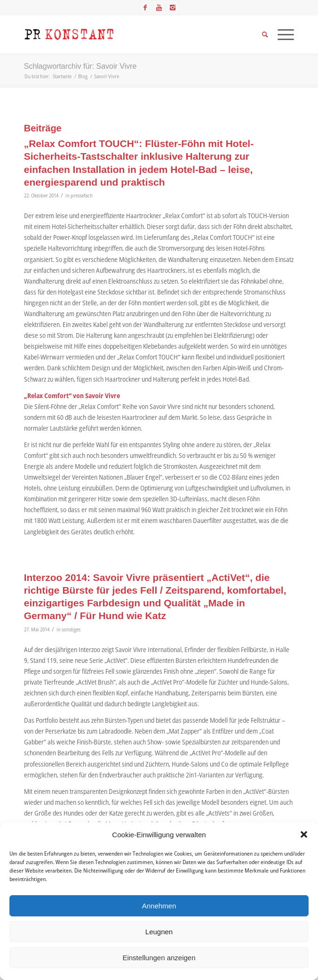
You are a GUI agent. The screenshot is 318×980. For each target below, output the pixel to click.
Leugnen (159, 932)
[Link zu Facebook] (145, 8)
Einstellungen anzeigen (159, 958)
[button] (304, 834)
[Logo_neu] (132, 34)
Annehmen (159, 906)
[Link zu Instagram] (173, 8)
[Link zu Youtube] (159, 8)
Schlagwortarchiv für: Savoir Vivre (80, 66)
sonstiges (71, 629)
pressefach (82, 195)
